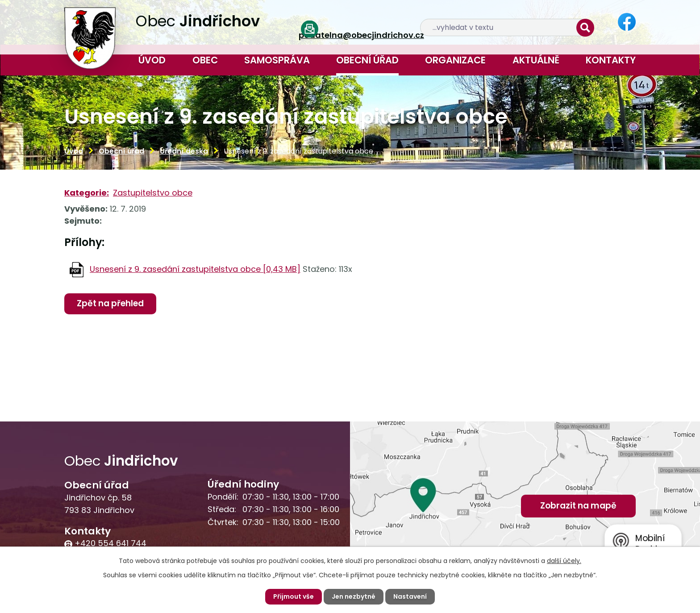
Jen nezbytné (354, 596)
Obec (205, 60)
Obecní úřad (367, 60)
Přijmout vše (294, 596)
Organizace (455, 60)
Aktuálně (536, 60)
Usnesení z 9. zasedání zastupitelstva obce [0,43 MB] (195, 269)
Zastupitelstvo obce (153, 193)
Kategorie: (87, 193)
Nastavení (410, 596)
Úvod (152, 60)
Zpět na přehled (111, 303)
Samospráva (277, 60)
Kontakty (611, 60)
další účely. (564, 561)
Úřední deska (184, 151)
